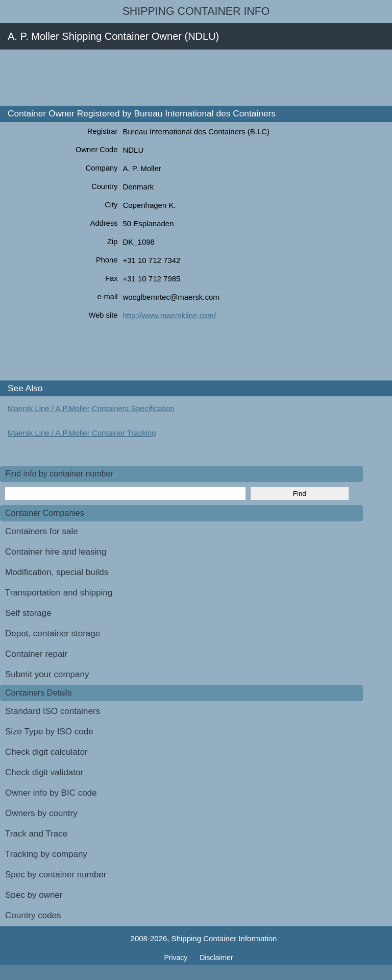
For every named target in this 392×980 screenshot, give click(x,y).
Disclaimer (216, 958)
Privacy (177, 958)
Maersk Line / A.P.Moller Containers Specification (91, 408)
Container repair (36, 654)
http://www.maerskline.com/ (169, 315)
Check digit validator (44, 772)
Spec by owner (34, 895)
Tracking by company (46, 854)
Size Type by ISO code (49, 732)
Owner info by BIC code (51, 793)
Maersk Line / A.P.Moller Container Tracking (82, 433)
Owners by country (41, 813)
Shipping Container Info (196, 11)
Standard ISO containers (53, 711)
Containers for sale (42, 531)
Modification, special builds (57, 572)
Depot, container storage (53, 634)
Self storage (28, 613)
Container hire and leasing (56, 552)
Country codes (33, 915)
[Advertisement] (186, 78)
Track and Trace (36, 834)
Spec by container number (56, 875)
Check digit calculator (46, 752)
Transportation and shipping (59, 593)
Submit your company (47, 674)
